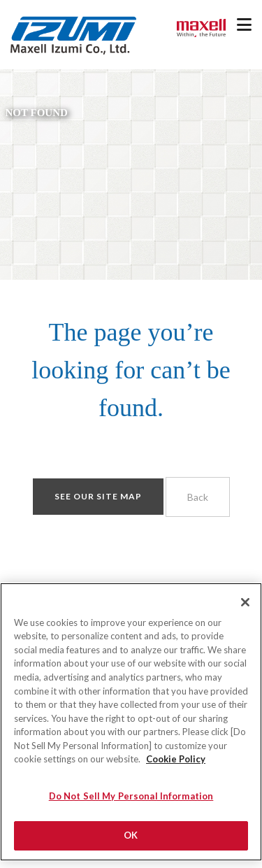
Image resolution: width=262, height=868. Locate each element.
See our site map (98, 496)
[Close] (245, 611)
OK (131, 844)
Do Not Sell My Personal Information (131, 804)
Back (198, 497)
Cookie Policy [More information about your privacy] (176, 767)
